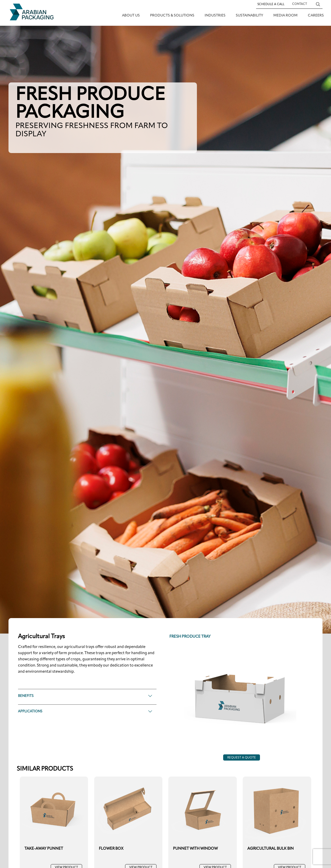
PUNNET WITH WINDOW (195, 849)
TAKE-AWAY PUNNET (44, 849)
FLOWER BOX (111, 849)
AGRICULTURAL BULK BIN (271, 849)
